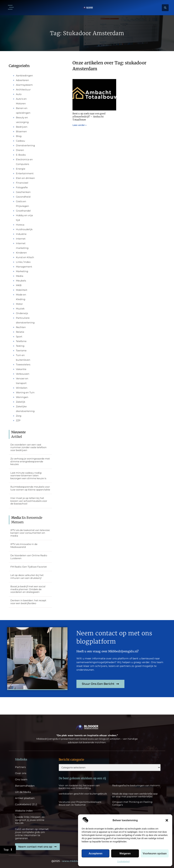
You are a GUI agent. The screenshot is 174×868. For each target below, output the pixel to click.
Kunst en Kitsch (25, 257)
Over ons (21, 773)
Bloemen (21, 131)
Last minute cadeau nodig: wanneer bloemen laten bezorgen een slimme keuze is (28, 475)
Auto (19, 94)
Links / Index (23, 262)
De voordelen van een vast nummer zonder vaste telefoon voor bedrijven (28, 447)
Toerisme (21, 350)
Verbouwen (23, 374)
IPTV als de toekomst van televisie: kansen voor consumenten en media (30, 533)
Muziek (20, 309)
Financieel (22, 183)
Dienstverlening (25, 145)
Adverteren (22, 80)
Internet (21, 239)
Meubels (21, 281)
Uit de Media (23, 792)
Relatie (20, 332)
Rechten (21, 327)
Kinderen (21, 253)
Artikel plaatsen (25, 798)
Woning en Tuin (25, 392)
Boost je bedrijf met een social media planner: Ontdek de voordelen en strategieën (28, 589)
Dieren (20, 150)
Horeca (20, 225)
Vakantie (21, 369)
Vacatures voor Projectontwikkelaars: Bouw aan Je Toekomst (80, 803)
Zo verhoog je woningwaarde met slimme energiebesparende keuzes (30, 461)
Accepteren (96, 853)
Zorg (19, 416)
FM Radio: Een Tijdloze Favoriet (29, 567)
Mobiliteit (22, 290)
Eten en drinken (25, 178)
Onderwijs (22, 313)
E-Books (21, 155)
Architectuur (23, 89)
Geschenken (23, 192)
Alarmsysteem (24, 85)
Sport (19, 336)
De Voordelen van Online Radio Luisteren (29, 557)
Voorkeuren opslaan (155, 853)
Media (20, 276)
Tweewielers (23, 364)
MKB (19, 285)
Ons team (21, 780)
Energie (21, 169)
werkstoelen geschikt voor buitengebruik (83, 794)
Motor (19, 304)
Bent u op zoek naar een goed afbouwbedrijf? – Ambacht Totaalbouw (89, 117)
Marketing (22, 271)
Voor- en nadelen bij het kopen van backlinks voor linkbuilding (79, 787)
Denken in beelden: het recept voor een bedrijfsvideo (28, 602)
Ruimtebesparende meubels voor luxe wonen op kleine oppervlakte (30, 488)
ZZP (18, 420)
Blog (19, 136)
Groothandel (23, 211)
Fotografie (22, 187)
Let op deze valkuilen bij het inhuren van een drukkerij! (27, 577)
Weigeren (125, 853)
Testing (20, 346)
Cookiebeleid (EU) (26, 804)
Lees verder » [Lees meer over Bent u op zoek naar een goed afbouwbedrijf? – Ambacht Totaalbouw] (79, 125)
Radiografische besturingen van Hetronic (136, 785)
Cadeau (20, 141)
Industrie (21, 234)
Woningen (22, 397)
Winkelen (22, 388)
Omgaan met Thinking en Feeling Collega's (132, 803)
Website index (24, 811)
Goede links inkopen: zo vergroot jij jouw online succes (30, 820)
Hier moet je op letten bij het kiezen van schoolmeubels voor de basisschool (29, 501)
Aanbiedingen (24, 75)
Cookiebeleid (123, 862)
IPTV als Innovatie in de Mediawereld (24, 546)
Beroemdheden (25, 786)
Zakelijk (21, 402)
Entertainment (25, 173)
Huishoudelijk (24, 229)
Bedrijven (22, 127)
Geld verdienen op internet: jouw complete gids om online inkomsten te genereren (32, 834)
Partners (20, 767)
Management (24, 267)
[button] (167, 820)
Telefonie (21, 341)
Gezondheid (23, 197)
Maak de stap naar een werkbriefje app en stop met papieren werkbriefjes (135, 795)
